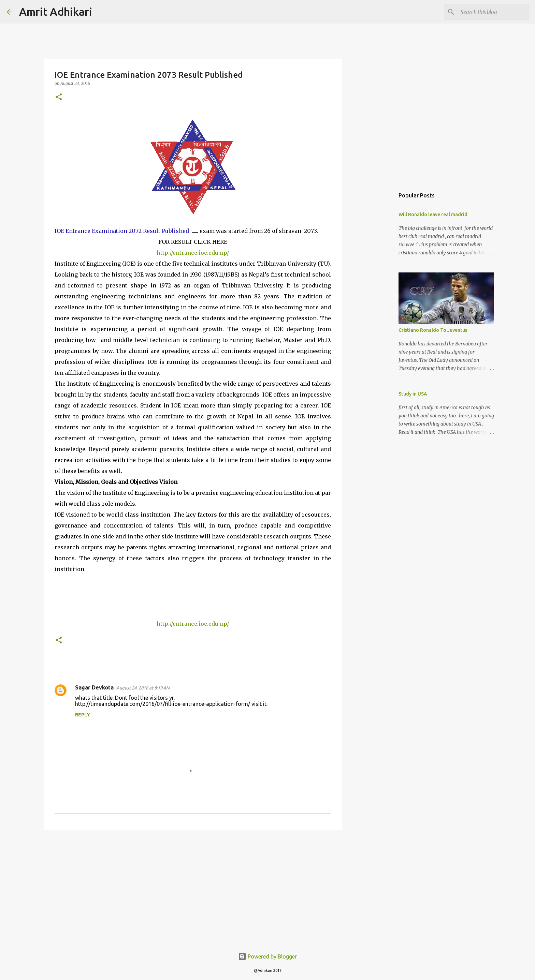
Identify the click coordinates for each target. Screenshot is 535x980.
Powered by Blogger (267, 956)
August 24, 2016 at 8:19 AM (143, 688)
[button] (59, 97)
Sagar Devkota (94, 687)
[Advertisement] (193, 888)
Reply (83, 715)
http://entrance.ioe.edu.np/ (193, 253)
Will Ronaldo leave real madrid (433, 214)
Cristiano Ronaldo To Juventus (433, 330)
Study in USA (413, 394)
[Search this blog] (494, 12)
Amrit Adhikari (56, 12)
